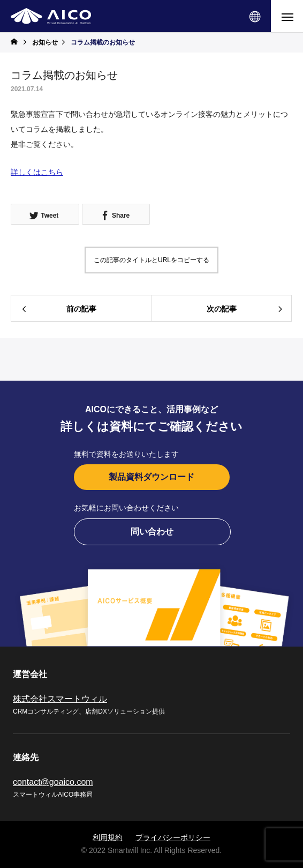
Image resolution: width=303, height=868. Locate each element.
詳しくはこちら (37, 172)
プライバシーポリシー (173, 837)
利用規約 (108, 837)
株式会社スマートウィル (60, 699)
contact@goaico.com (53, 782)
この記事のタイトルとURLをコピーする (151, 260)
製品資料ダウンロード (151, 477)
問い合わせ (152, 532)
